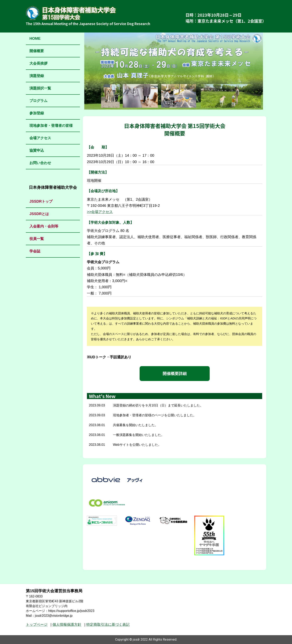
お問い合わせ (40, 163)
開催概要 (37, 51)
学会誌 (35, 251)
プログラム (38, 101)
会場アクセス (40, 138)
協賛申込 (37, 150)
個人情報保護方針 (67, 625)
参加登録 (37, 113)
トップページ (37, 625)
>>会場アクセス (100, 212)
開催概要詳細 (175, 374)
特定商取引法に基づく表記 (108, 625)
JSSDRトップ (41, 201)
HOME (35, 38)
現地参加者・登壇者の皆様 (51, 125)
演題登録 (37, 76)
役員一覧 (37, 239)
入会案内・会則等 (44, 226)
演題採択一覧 (40, 88)
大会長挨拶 (38, 63)
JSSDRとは (39, 214)
